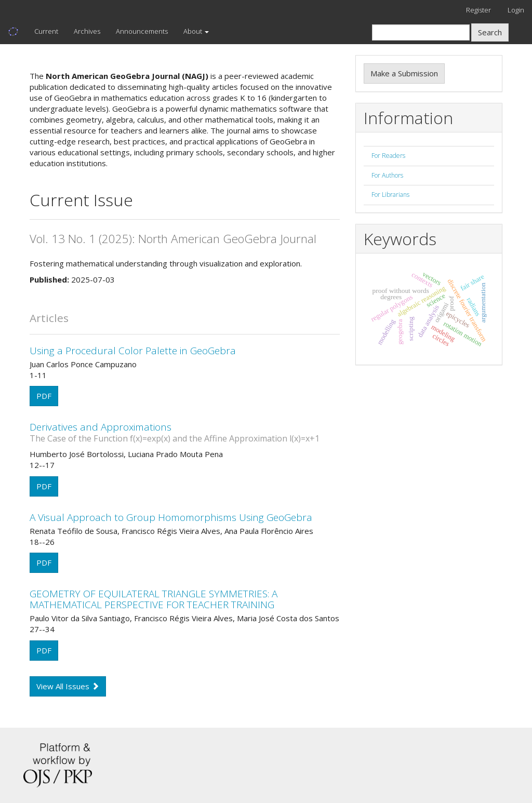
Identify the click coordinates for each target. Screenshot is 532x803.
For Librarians (390, 195)
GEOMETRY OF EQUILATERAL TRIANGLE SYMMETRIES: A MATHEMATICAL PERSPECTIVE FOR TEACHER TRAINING (154, 599)
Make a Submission (404, 73)
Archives (87, 31)
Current (46, 31)
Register (478, 10)
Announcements (142, 31)
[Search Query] (421, 32)
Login (516, 10)
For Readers (388, 156)
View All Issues (68, 686)
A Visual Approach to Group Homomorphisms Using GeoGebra (171, 517)
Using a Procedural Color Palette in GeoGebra (133, 351)
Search (490, 32)
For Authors (387, 175)
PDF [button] (44, 396)
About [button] (196, 31)
